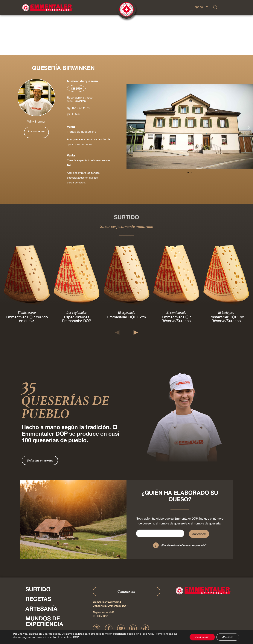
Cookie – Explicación (181, 624)
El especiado (126, 272)
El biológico (226, 272)
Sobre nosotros (52, 594)
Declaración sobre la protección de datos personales (125, 624)
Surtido (38, 549)
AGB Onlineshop (161, 624)
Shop (33, 604)
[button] (131, 87)
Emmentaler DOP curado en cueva (27, 279)
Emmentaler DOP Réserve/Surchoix (176, 279)
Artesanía (41, 569)
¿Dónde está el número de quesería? (184, 505)
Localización (36, 91)
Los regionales (77, 272)
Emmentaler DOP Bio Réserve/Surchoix (226, 279)
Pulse (29, 611)
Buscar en (199, 494)
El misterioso (27, 272)
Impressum (92, 624)
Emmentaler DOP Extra (126, 277)
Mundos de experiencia (44, 581)
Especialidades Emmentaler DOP (77, 279)
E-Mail (76, 74)
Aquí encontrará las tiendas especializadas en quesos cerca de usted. (83, 138)
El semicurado (176, 272)
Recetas (38, 559)
